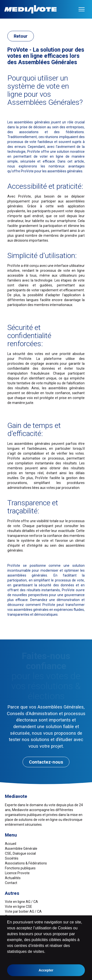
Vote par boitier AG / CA (23, 911)
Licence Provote (17, 873)
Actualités (13, 878)
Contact (11, 883)
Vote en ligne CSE (19, 907)
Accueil (11, 844)
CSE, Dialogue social (20, 853)
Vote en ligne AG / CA (21, 902)
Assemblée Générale (21, 849)
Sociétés (12, 858)
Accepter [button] (46, 970)
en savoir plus (18, 957)
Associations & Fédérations (26, 863)
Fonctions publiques (20, 868)
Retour (21, 36)
